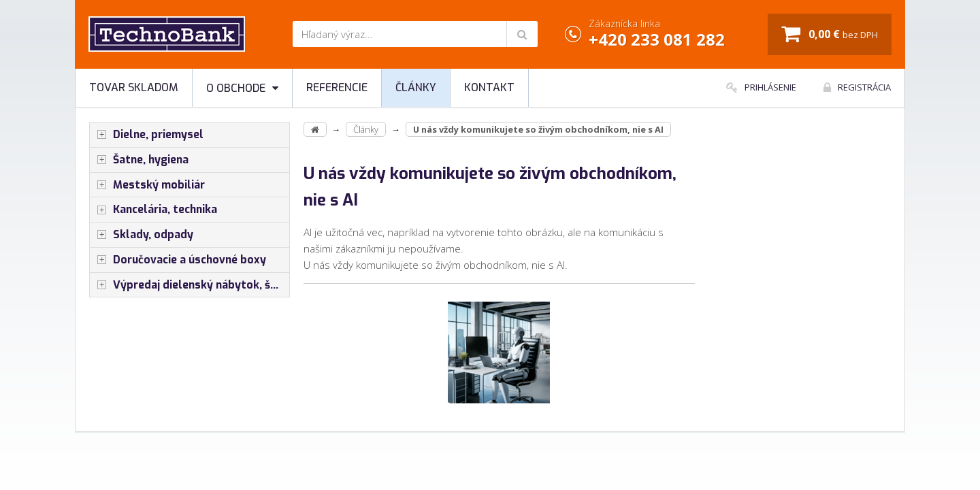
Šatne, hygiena (139, 160)
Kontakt (489, 87)
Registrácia (857, 87)
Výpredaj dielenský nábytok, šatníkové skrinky (190, 285)
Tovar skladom (134, 87)
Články (416, 87)
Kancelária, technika (153, 210)
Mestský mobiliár (147, 185)
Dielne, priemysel (147, 135)
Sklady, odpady (142, 235)
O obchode (242, 88)
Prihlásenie (761, 87)
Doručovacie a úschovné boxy (178, 260)
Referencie (337, 87)
